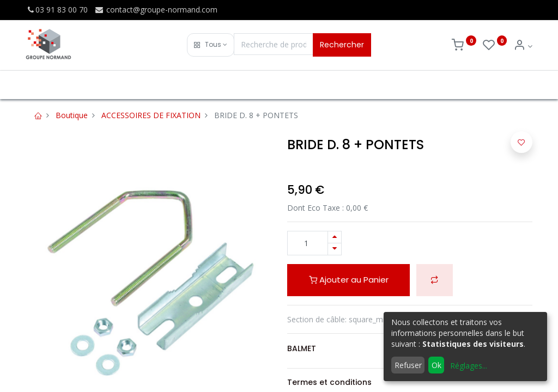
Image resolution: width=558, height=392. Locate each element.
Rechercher (342, 45)
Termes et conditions (329, 382)
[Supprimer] (335, 249)
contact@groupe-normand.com (156, 10)
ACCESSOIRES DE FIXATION (151, 115)
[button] (211, 45)
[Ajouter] (335, 237)
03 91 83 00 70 (57, 10)
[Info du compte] (523, 46)
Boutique (72, 115)
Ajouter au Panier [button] (349, 280)
